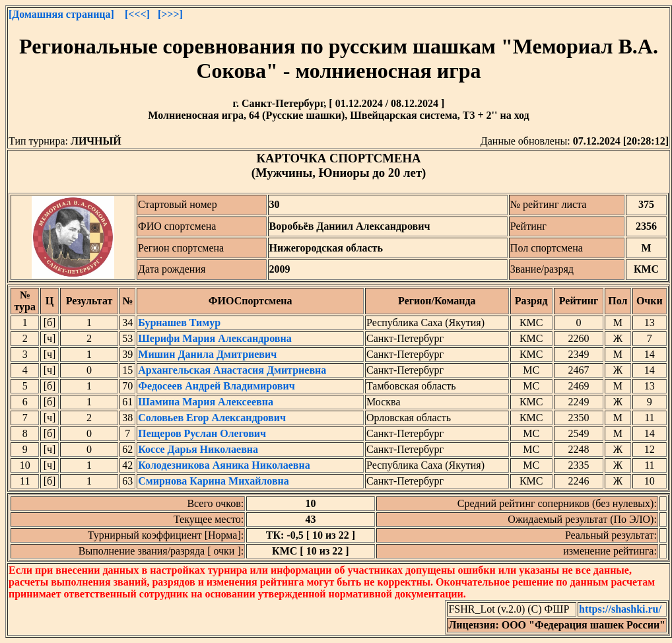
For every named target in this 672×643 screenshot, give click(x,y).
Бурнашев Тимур (179, 322)
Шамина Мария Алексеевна (206, 402)
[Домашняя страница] (61, 14)
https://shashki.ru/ (620, 609)
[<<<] (137, 14)
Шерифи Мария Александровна (215, 338)
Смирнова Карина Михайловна (214, 481)
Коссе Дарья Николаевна (198, 449)
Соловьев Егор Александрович (212, 418)
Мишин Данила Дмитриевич (207, 354)
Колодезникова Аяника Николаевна (224, 465)
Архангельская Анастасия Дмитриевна (232, 370)
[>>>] (170, 14)
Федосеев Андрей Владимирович (216, 386)
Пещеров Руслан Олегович (202, 433)
